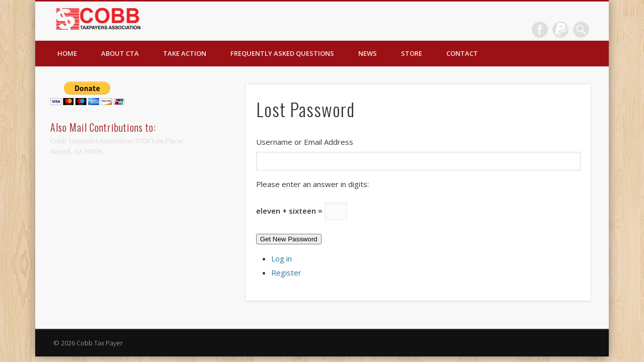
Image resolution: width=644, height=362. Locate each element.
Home (67, 53)
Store (412, 53)
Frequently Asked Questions (282, 53)
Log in (281, 258)
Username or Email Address (305, 142)
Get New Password (289, 239)
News (368, 53)
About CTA (120, 53)
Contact (462, 53)
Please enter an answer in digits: (312, 184)
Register (286, 273)
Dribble (560, 30)
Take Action (185, 53)
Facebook (540, 30)
